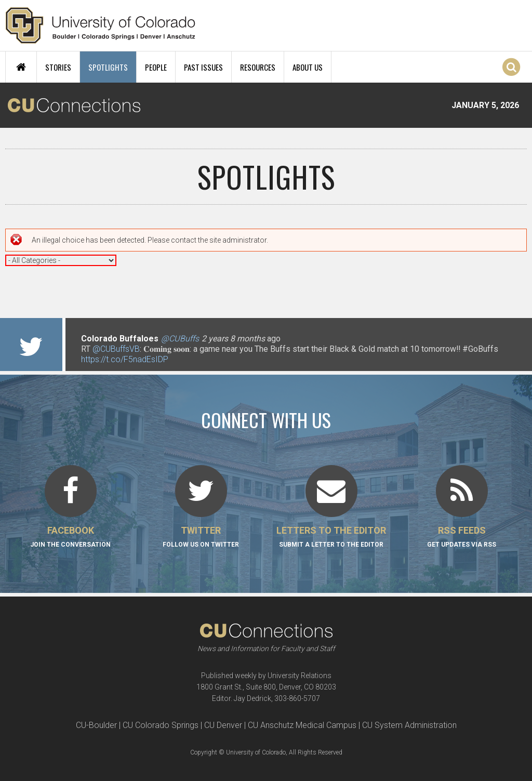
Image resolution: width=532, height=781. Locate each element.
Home (21, 67)
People (156, 67)
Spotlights (108, 67)
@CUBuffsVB (116, 349)
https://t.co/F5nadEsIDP (125, 359)
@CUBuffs (180, 339)
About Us (308, 67)
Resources (258, 67)
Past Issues (203, 67)
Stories (58, 67)
